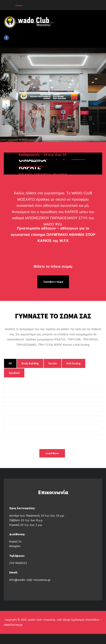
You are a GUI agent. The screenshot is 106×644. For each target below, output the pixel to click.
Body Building (30, 363)
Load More (52, 453)
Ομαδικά (14, 373)
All (10, 363)
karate (53, 363)
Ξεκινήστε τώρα (53, 282)
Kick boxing (74, 363)
